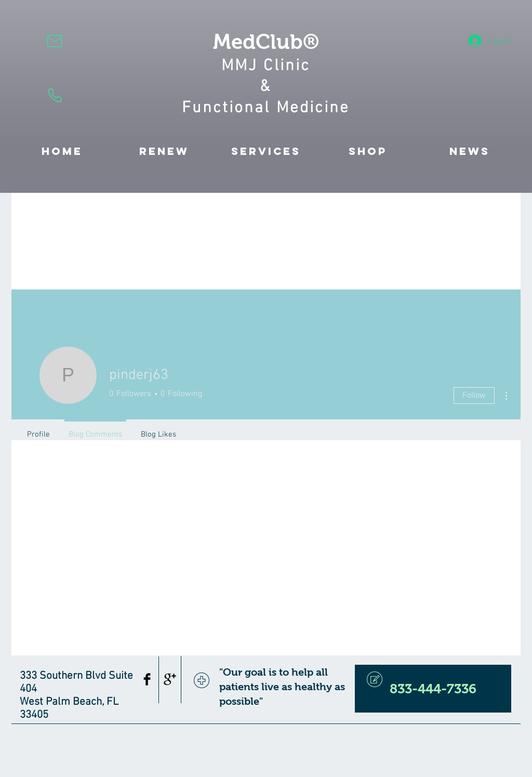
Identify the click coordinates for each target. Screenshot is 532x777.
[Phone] (55, 95)
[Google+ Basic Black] (170, 679)
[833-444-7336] (433, 689)
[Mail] (55, 41)
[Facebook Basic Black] (147, 679)
